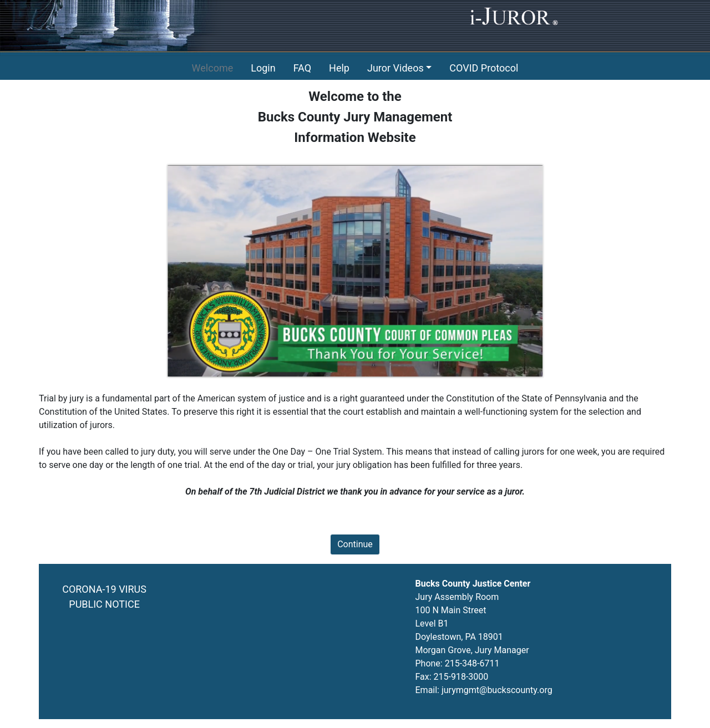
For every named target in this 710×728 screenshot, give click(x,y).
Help (339, 68)
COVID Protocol (484, 68)
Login (263, 68)
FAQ (302, 68)
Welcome (213, 68)
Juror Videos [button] (395, 68)
